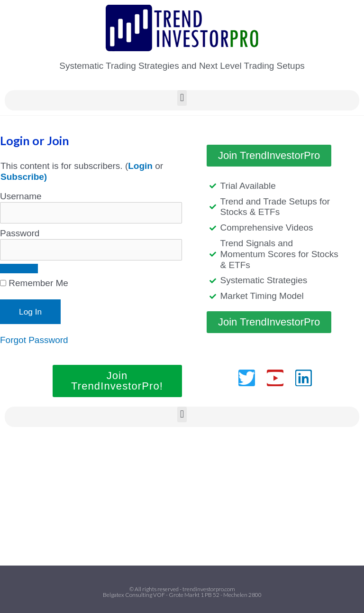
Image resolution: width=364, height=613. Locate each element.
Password (20, 233)
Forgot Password (34, 340)
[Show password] (19, 269)
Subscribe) (24, 177)
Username (21, 196)
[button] (182, 98)
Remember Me (34, 283)
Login (140, 166)
